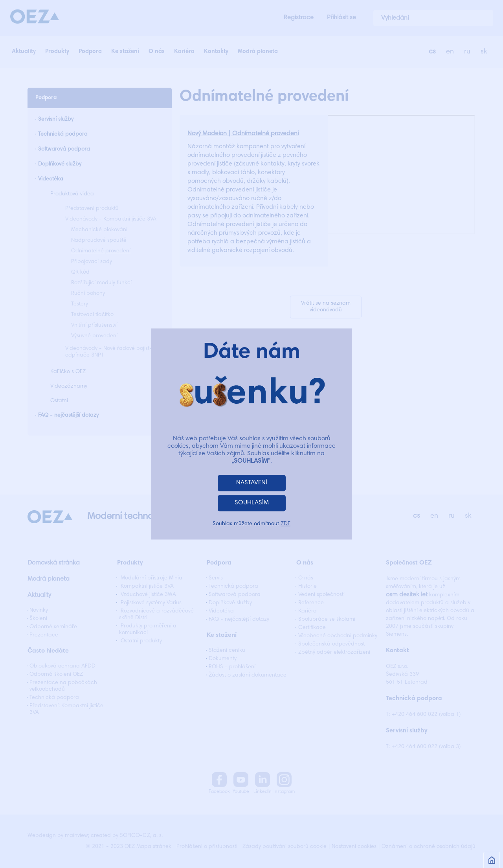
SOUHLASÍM (252, 503)
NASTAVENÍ (252, 483)
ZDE (285, 524)
